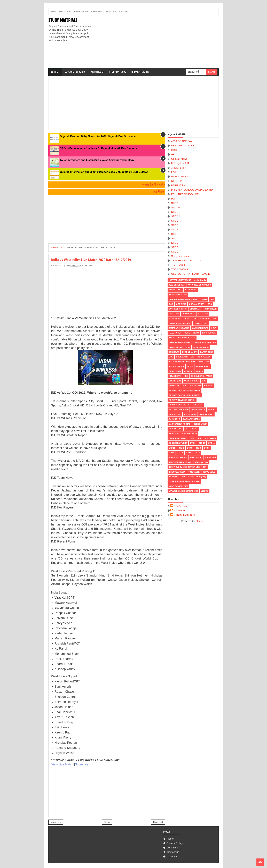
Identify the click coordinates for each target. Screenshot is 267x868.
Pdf (173, 199)
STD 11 (175, 212)
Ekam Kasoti (189, 314)
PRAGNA (208, 386)
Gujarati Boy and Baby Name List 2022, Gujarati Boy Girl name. (98, 136)
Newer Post (56, 822)
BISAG (204, 299)
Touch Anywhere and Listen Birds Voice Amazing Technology (97, 160)
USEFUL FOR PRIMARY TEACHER (192, 274)
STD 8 (175, 247)
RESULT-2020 (190, 414)
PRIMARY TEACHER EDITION (182, 400)
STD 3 (175, 225)
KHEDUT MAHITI (190, 352)
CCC (171, 304)
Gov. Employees (208, 319)
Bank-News (191, 290)
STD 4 (175, 229)
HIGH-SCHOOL (209, 333)
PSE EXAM (198, 405)
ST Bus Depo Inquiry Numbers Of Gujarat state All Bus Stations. (99, 148)
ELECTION (203, 314)
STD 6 (175, 238)
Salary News (206, 414)
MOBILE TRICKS (176, 366)
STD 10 (175, 207)
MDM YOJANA (180, 176)
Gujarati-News (179, 159)
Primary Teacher (140, 72)
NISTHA (199, 371)
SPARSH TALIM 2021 (178, 438)
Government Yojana (180, 280)
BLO (212, 299)
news (190, 366)
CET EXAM (181, 304)
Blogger (200, 521)
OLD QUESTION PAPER (201, 376)
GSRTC (197, 323)
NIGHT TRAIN (175, 371)
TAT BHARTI (210, 457)
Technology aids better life (184, 467)
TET (205, 467)
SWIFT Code (196, 457)
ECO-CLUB (174, 314)
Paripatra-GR (97, 72)
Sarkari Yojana (191, 419)
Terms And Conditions (117, 12)
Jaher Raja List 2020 (205, 342)
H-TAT (214, 328)
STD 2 (175, 221)
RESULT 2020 (175, 414)
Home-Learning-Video (180, 342)
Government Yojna (75, 72)
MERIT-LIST (204, 362)
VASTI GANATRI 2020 (178, 486)
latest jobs (207, 352)
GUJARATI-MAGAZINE (179, 328)
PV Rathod (180, 510)
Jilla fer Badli (178, 168)
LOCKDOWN (182, 357)
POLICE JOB (195, 386)
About (53, 12)
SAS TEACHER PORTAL (180, 424)
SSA (199, 438)
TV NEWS (173, 477)
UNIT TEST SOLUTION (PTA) (193, 477)
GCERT (187, 319)
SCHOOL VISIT (200, 424)
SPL (192, 438)
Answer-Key (175, 290)
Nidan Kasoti (203, 366)
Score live (82, 764)
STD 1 (175, 203)
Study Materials (180, 256)
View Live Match (62, 764)
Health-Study (192, 333)
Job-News (174, 352)
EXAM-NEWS (175, 319)
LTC (193, 357)
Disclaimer (97, 12)
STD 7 (175, 243)
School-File (175, 429)
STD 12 (175, 216)
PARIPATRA (178, 185)
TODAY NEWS (180, 269)
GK (173, 154)
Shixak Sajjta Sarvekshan (183, 433)
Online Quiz (175, 381)
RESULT (212, 410)
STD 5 (175, 234)
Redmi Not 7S (198, 410)
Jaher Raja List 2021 (179, 347)
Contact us (173, 852)
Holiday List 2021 (181, 163)
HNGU (172, 338)
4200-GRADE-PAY (182, 141)
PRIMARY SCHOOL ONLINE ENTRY (192, 190)
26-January (200, 280)
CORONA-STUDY (197, 304)
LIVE (90, 265)
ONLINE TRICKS (192, 381)
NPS (186, 376)
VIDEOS (205, 491)
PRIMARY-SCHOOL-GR (185, 194)
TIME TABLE (178, 265)
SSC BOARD (210, 438)
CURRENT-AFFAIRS (178, 309)
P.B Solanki (180, 506)
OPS (204, 381)
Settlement (191, 429)
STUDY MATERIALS (63, 20)
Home (55, 72)
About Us (172, 856)
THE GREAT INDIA (177, 472)
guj (206, 323)
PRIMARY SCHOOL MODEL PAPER (184, 390)
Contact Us (65, 12)
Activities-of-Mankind (199, 285)
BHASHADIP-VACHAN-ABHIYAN (183, 299)
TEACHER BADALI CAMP (186, 260)
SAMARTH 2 (174, 419)
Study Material (118, 72)
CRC (174, 150)
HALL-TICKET (175, 333)
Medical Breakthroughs (182, 362)
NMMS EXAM (175, 376)
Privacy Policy (81, 12)
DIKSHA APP (196, 309)
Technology (201, 462)
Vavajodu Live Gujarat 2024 (183, 491)
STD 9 (175, 252)
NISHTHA (177, 181)
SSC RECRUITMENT (178, 443)
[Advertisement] (157, 41)
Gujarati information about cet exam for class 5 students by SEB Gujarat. (104, 172)
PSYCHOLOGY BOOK (179, 410)
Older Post (158, 822)
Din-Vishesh (211, 309)
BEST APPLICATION (183, 145)
